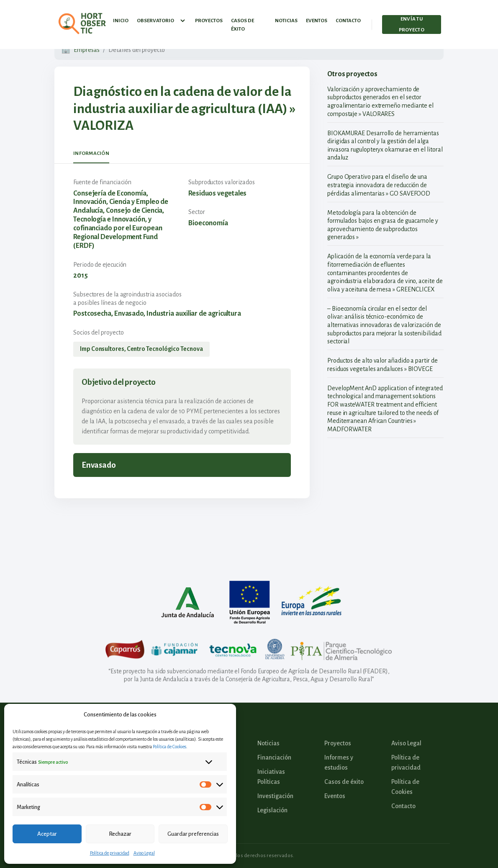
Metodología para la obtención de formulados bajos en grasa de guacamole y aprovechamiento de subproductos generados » (383, 225)
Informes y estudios (339, 762)
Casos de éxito (243, 23)
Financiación (274, 757)
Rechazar (120, 834)
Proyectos (209, 19)
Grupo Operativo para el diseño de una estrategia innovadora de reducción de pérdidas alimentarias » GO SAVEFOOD (379, 185)
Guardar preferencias (193, 834)
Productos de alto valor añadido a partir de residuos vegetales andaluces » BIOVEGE (382, 365)
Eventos (317, 19)
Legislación (272, 810)
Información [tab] (91, 153)
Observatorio (162, 19)
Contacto (348, 19)
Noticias (286, 19)
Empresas (87, 50)
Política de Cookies (169, 747)
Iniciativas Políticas (271, 777)
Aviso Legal (144, 853)
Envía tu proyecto (412, 22)
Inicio (121, 19)
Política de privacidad (110, 853)
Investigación (275, 796)
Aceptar (47, 834)
